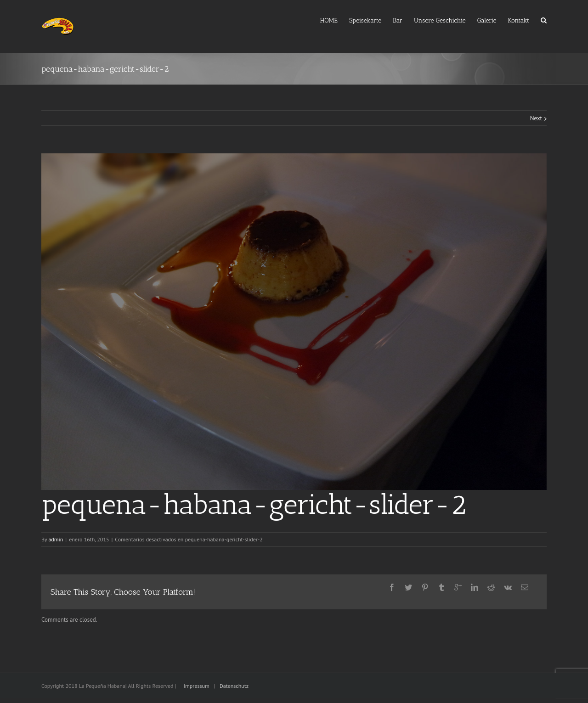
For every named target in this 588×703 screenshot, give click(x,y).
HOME (329, 20)
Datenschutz (234, 686)
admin (56, 539)
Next (536, 118)
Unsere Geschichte (440, 20)
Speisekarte (365, 20)
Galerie (487, 20)
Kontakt (519, 20)
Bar (398, 20)
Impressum (197, 686)
